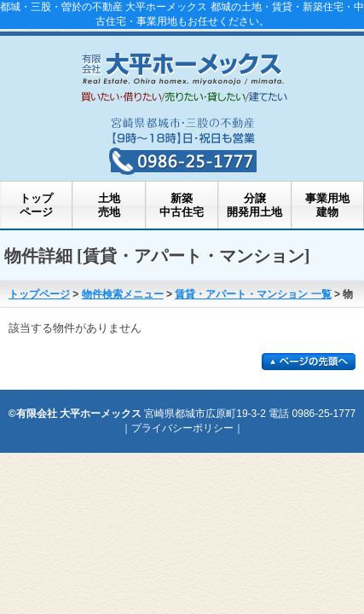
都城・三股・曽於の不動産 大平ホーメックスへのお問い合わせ (182, 142)
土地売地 (109, 205)
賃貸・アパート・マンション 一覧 (253, 294)
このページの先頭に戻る (309, 362)
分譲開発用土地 (254, 205)
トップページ (36, 205)
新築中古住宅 (182, 205)
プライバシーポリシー (182, 428)
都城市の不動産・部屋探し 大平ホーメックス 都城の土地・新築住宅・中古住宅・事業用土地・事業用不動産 (182, 74)
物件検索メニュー (123, 294)
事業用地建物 (327, 205)
